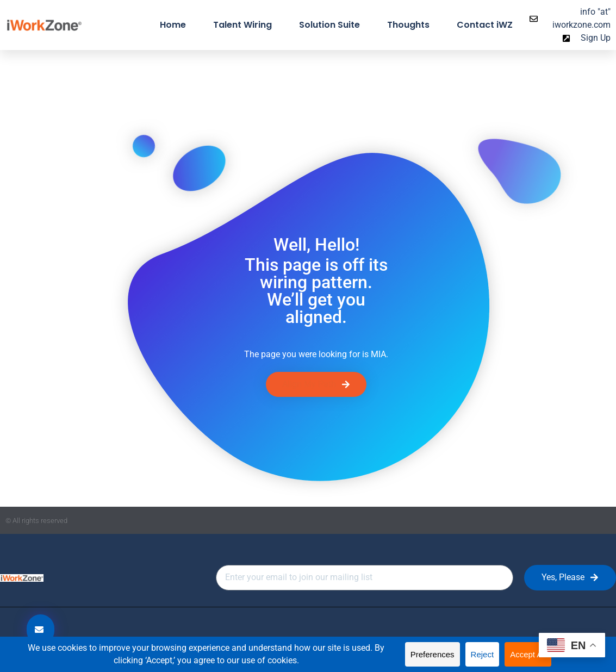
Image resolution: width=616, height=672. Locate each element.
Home (173, 25)
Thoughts (408, 25)
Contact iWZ (485, 25)
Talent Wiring (242, 25)
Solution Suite (329, 25)
